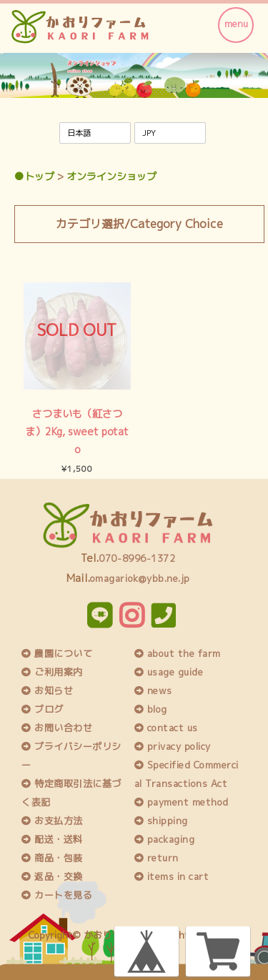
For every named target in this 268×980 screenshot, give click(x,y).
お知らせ (47, 691)
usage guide (169, 672)
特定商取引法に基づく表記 (71, 793)
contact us (166, 728)
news (153, 691)
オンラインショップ (111, 176)
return (157, 858)
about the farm (178, 653)
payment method (182, 802)
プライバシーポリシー (71, 756)
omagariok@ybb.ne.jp (140, 578)
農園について (57, 653)
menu (236, 24)
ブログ (43, 709)
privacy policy (173, 746)
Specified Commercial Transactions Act (187, 774)
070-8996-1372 (137, 558)
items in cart (172, 876)
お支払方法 (52, 821)
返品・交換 (52, 876)
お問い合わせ (57, 728)
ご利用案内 (52, 672)
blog (151, 709)
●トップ (34, 176)
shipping (161, 821)
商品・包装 (52, 858)
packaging (165, 839)
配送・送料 (52, 839)
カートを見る (57, 895)
